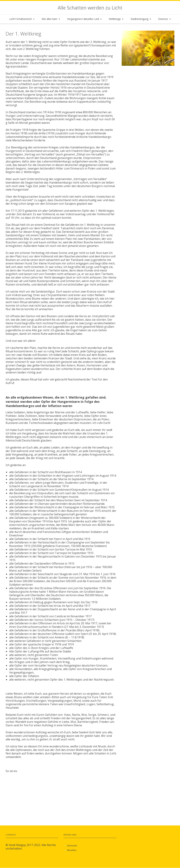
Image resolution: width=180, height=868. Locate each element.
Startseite (72, 845)
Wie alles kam (51, 19)
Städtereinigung (141, 19)
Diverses (165, 19)
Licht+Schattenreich (22, 19)
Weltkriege (116, 19)
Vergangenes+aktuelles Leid (85, 19)
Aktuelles (72, 850)
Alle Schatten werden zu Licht (90, 8)
